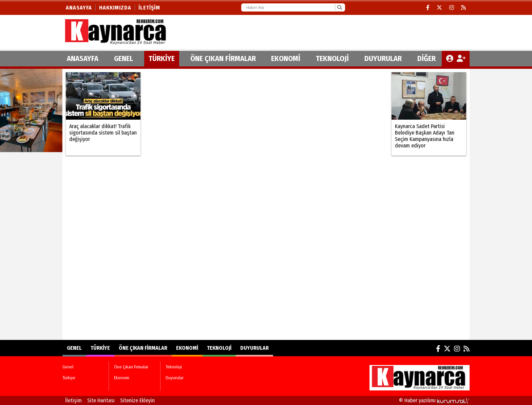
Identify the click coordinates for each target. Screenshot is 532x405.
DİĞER (426, 58)
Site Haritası (101, 400)
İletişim (149, 8)
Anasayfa (79, 8)
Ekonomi (286, 58)
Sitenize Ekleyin (137, 400)
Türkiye (162, 58)
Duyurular (383, 58)
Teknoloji (332, 58)
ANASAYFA (83, 58)
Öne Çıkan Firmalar (223, 58)
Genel (123, 58)
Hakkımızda (115, 8)
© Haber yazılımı (434, 400)
